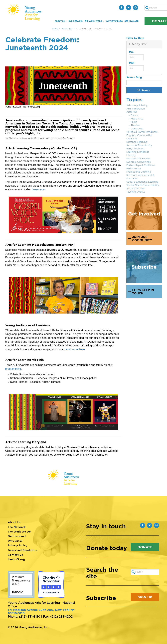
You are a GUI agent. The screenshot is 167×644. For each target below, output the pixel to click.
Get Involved (132, 21)
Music (134, 122)
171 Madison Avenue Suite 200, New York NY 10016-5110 (41, 611)
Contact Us (15, 555)
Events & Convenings (139, 162)
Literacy (131, 155)
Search (144, 90)
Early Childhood (135, 149)
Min (131, 52)
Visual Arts (137, 129)
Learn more (39, 189)
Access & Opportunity (139, 145)
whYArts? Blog (114, 21)
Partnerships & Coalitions (141, 165)
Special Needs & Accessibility (143, 185)
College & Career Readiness (142, 132)
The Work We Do (95, 21)
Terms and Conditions (23, 550)
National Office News (138, 159)
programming (13, 369)
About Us (61, 21)
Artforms (132, 112)
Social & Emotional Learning (142, 182)
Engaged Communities (139, 135)
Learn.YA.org (16, 559)
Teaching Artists (136, 192)
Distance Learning (137, 142)
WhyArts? (67, 29)
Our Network (76, 21)
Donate (145, 547)
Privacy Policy (18, 545)
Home (55, 29)
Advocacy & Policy (137, 106)
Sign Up (145, 597)
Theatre (135, 125)
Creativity (132, 139)
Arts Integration (136, 109)
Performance (134, 169)
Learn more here (75, 349)
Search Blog (134, 77)
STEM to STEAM (136, 189)
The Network (17, 527)
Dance (134, 115)
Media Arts (137, 119)
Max (132, 63)
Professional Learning (139, 172)
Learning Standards (138, 152)
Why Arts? (15, 541)
